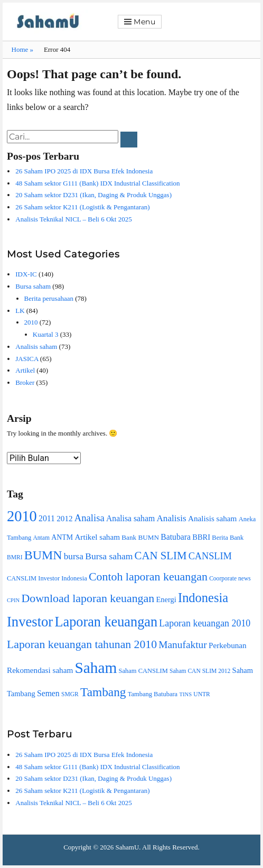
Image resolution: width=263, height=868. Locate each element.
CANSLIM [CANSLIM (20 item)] (210, 556)
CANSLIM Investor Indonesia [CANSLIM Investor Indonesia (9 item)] (47, 578)
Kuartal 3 (46, 334)
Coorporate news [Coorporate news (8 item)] (230, 579)
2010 (31, 322)
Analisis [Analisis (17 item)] (171, 518)
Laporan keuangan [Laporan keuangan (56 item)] (106, 622)
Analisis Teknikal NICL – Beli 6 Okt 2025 (73, 219)
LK (20, 311)
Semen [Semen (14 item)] (48, 693)
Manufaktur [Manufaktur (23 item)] (182, 645)
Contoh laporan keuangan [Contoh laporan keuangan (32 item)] (148, 576)
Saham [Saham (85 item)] (96, 668)
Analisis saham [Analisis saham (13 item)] (212, 518)
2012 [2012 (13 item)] (64, 518)
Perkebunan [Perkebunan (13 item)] (228, 645)
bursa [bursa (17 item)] (74, 556)
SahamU (128, 847)
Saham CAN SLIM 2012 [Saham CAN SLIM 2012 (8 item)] (200, 671)
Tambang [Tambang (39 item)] (103, 692)
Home (23, 49)
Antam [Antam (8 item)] (41, 538)
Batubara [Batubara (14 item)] (176, 537)
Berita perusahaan (49, 298)
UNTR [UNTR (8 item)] (201, 694)
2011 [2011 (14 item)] (47, 518)
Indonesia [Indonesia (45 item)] (203, 598)
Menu (145, 22)
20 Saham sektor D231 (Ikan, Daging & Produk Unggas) (93, 195)
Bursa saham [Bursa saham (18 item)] (109, 556)
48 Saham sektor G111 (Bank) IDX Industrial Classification (97, 183)
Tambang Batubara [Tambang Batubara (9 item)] (153, 694)
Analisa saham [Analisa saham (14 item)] (130, 518)
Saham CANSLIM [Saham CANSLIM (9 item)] (143, 671)
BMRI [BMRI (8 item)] (15, 557)
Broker (25, 382)
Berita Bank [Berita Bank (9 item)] (228, 538)
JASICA (27, 359)
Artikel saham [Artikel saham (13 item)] (97, 537)
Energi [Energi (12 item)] (166, 599)
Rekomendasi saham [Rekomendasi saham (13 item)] (40, 670)
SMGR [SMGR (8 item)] (70, 694)
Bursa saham (33, 286)
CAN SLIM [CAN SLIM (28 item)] (161, 556)
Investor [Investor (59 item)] (30, 622)
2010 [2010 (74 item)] (22, 516)
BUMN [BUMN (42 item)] (43, 555)
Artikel (25, 370)
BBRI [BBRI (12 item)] (201, 537)
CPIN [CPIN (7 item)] (13, 600)
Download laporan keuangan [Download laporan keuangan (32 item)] (88, 598)
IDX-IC (26, 274)
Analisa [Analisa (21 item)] (90, 518)
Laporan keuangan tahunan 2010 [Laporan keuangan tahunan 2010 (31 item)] (82, 644)
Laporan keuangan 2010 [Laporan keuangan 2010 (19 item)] (205, 623)
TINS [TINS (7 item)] (185, 694)
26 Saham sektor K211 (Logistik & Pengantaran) (82, 207)
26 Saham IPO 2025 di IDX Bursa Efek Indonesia (84, 171)
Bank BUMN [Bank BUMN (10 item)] (140, 537)
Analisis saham (36, 347)
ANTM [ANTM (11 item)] (62, 537)
